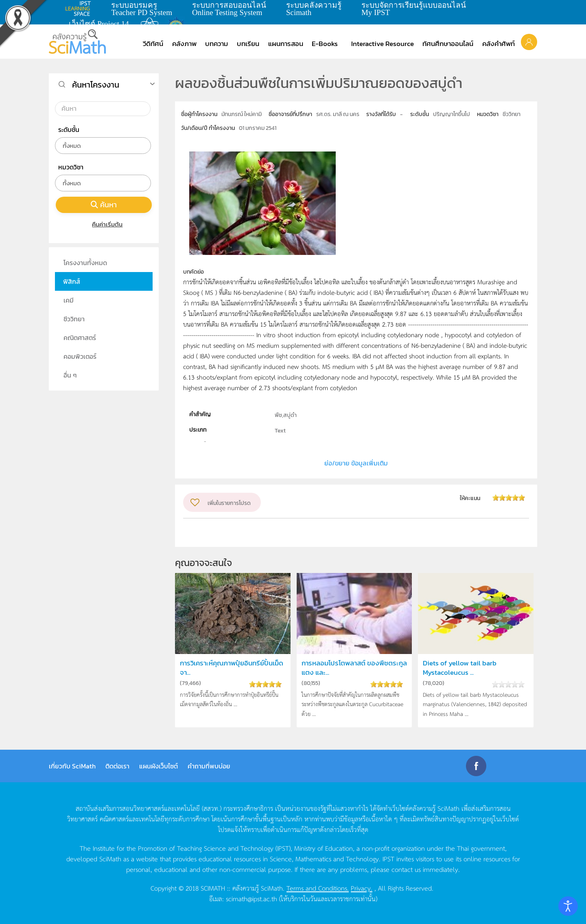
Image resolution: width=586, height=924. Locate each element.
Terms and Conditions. (318, 888)
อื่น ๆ (70, 375)
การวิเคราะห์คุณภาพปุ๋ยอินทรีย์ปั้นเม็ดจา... (232, 668)
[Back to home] (77, 42)
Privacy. (362, 888)
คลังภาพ (184, 44)
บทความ (216, 44)
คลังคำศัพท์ (499, 44)
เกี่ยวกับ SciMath (72, 766)
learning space (80, 9)
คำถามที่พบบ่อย (209, 766)
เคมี (69, 300)
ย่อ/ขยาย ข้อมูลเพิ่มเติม (356, 463)
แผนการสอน (286, 44)
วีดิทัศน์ (153, 44)
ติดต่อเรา (117, 766)
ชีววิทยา (74, 319)
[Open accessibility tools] (568, 906)
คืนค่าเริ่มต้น (104, 224)
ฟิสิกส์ (72, 281)
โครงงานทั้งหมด (85, 263)
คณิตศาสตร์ (80, 338)
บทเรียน (248, 44)
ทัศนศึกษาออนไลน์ (448, 44)
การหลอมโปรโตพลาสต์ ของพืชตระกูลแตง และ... (354, 668)
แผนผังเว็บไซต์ (159, 766)
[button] (529, 42)
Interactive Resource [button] (383, 44)
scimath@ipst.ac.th (251, 898)
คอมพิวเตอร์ (80, 356)
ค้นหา (104, 205)
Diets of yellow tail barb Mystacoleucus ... (460, 668)
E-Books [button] (325, 44)
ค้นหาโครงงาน (96, 85)
